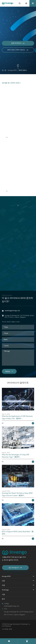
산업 (3, 581)
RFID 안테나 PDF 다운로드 (18, 51)
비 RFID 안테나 (10, 123)
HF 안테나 (7, 177)
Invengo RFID (12, 70)
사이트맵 (5, 629)
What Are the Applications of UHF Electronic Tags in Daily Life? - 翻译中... (17, 417)
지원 (3, 585)
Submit (9, 371)
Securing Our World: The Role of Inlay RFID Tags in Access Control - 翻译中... (17, 494)
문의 (3, 599)
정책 (10, 629)
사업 (3, 594)
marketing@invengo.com (12, 311)
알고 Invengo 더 (15, 568)
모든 (5, 139)
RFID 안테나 (23, 70)
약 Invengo (5, 590)
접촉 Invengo (18, 45)
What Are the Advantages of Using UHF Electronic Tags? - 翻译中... (16, 456)
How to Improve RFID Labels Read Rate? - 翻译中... (18, 533)
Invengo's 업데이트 (18, 383)
